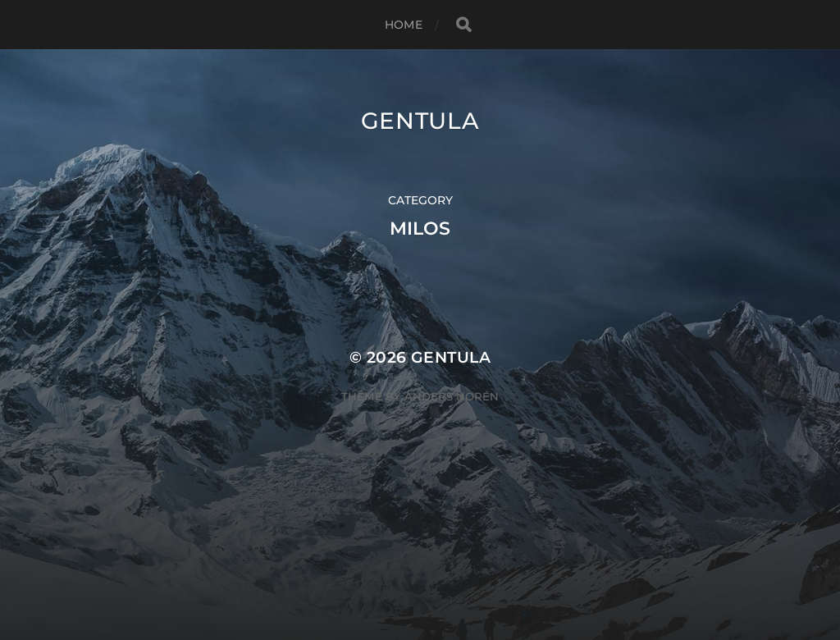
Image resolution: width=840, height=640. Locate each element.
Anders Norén (452, 396)
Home (404, 25)
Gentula (420, 121)
